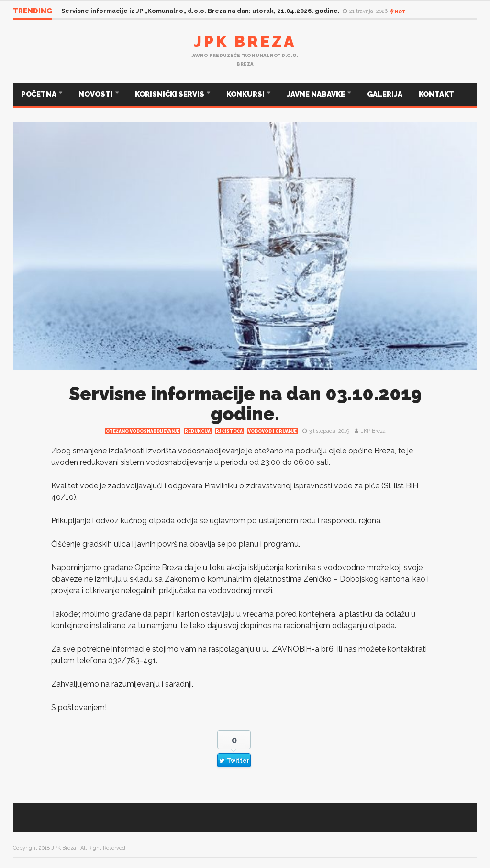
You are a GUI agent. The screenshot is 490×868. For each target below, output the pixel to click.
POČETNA (39, 94)
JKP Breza (373, 431)
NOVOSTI (96, 94)
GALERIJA (385, 94)
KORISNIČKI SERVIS (170, 94)
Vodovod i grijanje (272, 431)
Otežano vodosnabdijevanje (143, 431)
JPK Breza (245, 41)
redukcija (198, 431)
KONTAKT (436, 94)
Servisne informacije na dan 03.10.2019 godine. (245, 404)
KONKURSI (246, 94)
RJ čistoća (229, 431)
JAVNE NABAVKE (317, 94)
